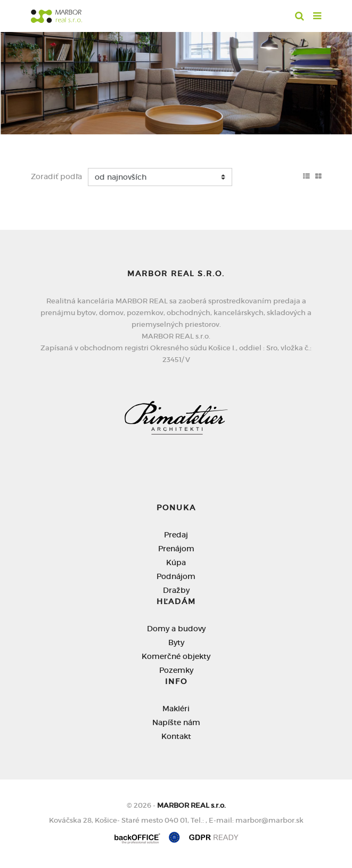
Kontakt (176, 736)
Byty (176, 642)
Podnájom (176, 576)
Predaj (176, 535)
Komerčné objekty (176, 656)
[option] (176, 81)
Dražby (176, 590)
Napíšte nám (176, 722)
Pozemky (176, 670)
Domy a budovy (176, 629)
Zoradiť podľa (56, 176)
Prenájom (176, 549)
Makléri (176, 709)
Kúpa (176, 562)
